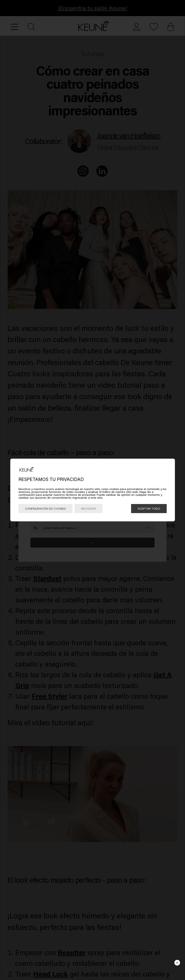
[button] (177, 963)
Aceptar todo (149, 508)
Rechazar (88, 508)
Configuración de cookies (45, 508)
